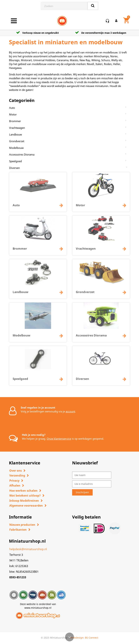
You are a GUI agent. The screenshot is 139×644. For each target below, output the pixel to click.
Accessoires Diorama (22, 154)
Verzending (17, 475)
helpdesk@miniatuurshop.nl (28, 549)
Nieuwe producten (22, 525)
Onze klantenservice (59, 439)
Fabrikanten (18, 530)
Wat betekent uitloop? (25, 496)
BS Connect (92, 638)
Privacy (14, 481)
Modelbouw (16, 148)
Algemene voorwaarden (26, 506)
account (70, 411)
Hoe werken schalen (23, 491)
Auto (12, 108)
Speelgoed (15, 161)
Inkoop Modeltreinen (24, 501)
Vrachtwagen (17, 128)
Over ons (16, 471)
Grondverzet (17, 141)
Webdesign (77, 638)
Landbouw (16, 134)
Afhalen (15, 486)
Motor (13, 114)
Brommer (15, 121)
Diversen (14, 168)
